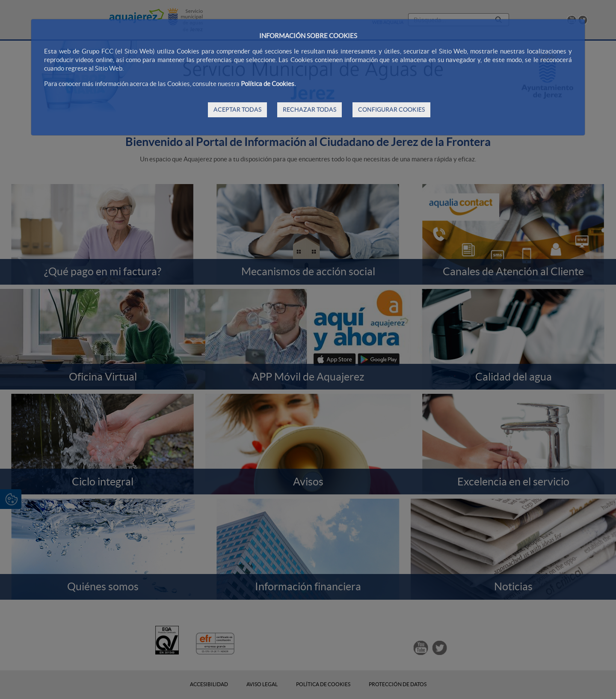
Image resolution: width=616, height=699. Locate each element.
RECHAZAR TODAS (309, 110)
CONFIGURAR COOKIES (391, 110)
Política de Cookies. (268, 84)
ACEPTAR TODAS (237, 110)
